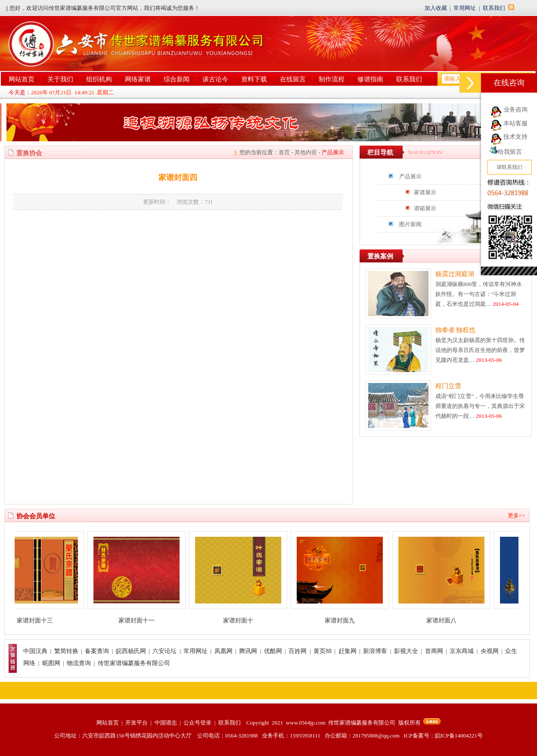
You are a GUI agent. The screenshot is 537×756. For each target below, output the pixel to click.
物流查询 (79, 663)
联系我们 (494, 8)
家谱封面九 (345, 621)
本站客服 (515, 123)
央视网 (490, 651)
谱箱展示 (425, 208)
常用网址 (465, 8)
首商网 (434, 651)
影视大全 (406, 651)
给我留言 (506, 152)
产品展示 (410, 176)
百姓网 (298, 651)
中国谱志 (166, 723)
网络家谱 (138, 79)
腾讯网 (248, 651)
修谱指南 (370, 79)
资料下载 (254, 79)
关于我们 (60, 79)
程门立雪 (448, 386)
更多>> (517, 515)
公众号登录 (197, 723)
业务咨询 (515, 110)
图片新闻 (410, 224)
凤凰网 (223, 651)
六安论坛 (165, 651)
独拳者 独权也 (456, 330)
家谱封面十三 (40, 621)
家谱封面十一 (142, 621)
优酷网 (273, 651)
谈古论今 (215, 79)
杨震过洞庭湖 (455, 274)
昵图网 (51, 663)
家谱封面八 (447, 621)
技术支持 (515, 137)
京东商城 (462, 651)
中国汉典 (35, 651)
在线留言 (293, 79)
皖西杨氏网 (131, 651)
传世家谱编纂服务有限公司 (134, 663)
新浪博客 (375, 651)
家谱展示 (425, 192)
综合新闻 (177, 79)
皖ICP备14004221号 (459, 736)
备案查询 (97, 651)
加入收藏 (436, 8)
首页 (284, 152)
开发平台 (137, 723)
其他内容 (306, 152)
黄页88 (323, 651)
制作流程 (332, 79)
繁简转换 (66, 651)
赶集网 (348, 651)
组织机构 (99, 79)
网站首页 (22, 79)
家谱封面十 (243, 621)
